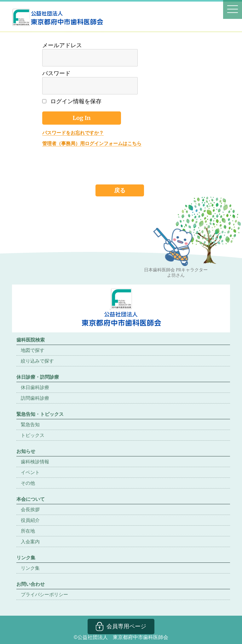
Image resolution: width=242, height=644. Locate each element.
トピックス (33, 435)
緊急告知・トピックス (40, 414)
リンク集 (30, 568)
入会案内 (30, 542)
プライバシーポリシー (44, 594)
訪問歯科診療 (35, 398)
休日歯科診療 (35, 387)
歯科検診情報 (35, 462)
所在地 (28, 531)
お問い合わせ (31, 584)
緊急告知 (30, 424)
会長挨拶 (30, 509)
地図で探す (33, 350)
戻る (120, 190)
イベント (30, 472)
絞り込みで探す (37, 361)
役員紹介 (30, 520)
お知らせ (26, 451)
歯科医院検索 (31, 340)
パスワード (56, 73)
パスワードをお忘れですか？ (73, 133)
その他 (28, 483)
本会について (31, 499)
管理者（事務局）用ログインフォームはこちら (92, 143)
